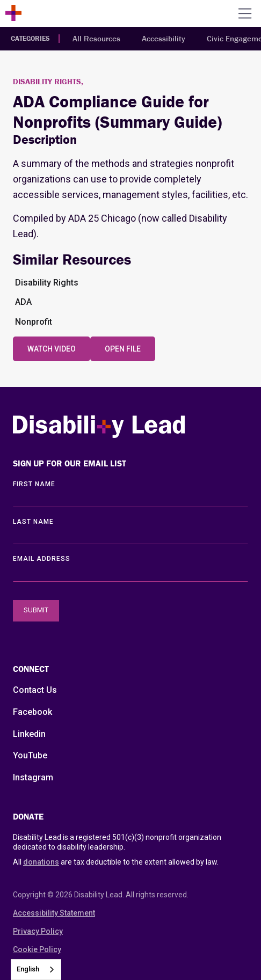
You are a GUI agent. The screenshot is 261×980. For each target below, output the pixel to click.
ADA (23, 302)
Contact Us (35, 690)
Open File (123, 349)
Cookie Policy (37, 949)
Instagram (33, 777)
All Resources (96, 38)
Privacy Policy (38, 931)
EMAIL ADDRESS (42, 559)
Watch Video (52, 349)
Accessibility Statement (54, 913)
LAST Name (33, 522)
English (28, 969)
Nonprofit (34, 322)
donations (41, 862)
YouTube (30, 755)
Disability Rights (47, 283)
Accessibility (164, 38)
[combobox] (36, 970)
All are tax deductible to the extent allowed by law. (116, 862)
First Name (34, 484)
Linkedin (29, 734)
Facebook (32, 712)
